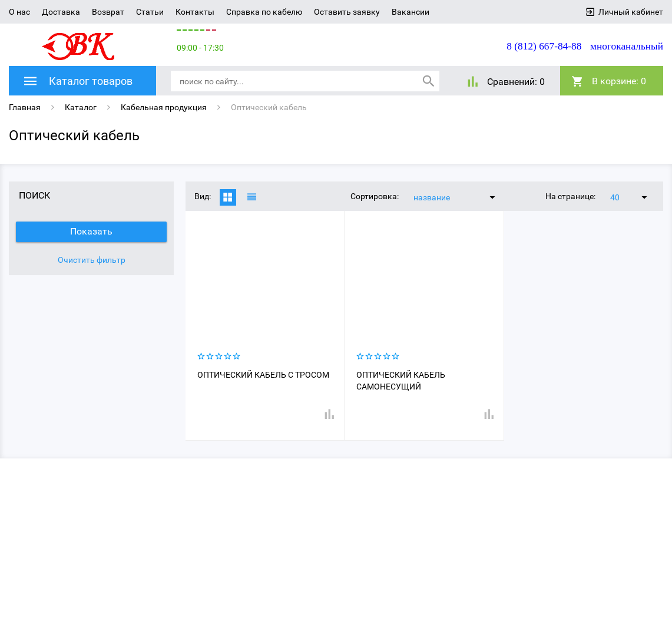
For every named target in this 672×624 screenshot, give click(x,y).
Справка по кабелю (264, 12)
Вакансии (411, 12)
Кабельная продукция (164, 107)
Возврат (108, 12)
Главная (25, 107)
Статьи (150, 12)
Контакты (195, 12)
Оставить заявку (347, 12)
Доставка (61, 12)
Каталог (81, 107)
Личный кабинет (631, 12)
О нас (19, 12)
